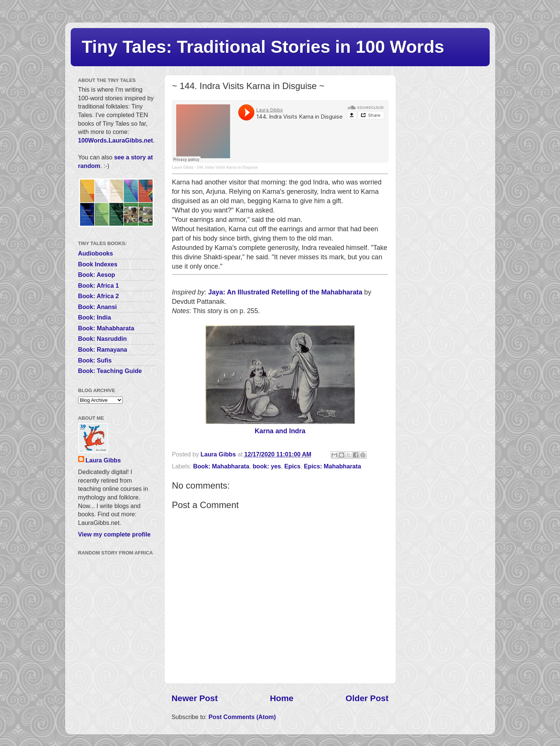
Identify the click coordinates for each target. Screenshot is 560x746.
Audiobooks (96, 253)
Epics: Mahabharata (332, 466)
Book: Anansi (98, 307)
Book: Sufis (95, 360)
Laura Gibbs (183, 167)
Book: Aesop (97, 275)
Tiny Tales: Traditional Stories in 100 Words (263, 47)
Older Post (367, 698)
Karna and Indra (280, 431)
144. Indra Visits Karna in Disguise (227, 167)
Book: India (95, 317)
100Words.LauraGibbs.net (116, 140)
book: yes (267, 466)
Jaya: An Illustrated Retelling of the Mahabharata (285, 292)
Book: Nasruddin (102, 339)
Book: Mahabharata (221, 466)
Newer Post (195, 698)
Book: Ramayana (103, 349)
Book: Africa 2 (99, 296)
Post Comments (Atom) (242, 717)
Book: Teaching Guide (110, 371)
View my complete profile (114, 534)
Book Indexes (98, 264)
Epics (292, 466)
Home (281, 698)
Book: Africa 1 (99, 285)
